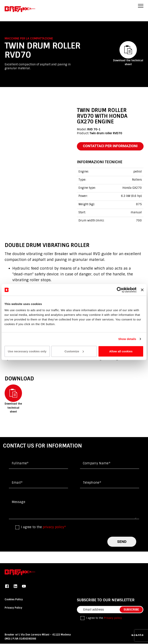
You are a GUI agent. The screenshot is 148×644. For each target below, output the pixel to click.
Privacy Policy (13, 608)
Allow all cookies (121, 351)
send (122, 542)
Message (18, 502)
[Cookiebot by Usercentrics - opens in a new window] (120, 290)
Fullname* (20, 464)
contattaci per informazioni (111, 146)
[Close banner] (142, 290)
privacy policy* (54, 527)
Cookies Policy (14, 600)
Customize (74, 351)
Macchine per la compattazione (29, 38)
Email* (17, 483)
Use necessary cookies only (27, 351)
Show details (127, 339)
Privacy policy (113, 618)
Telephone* (92, 483)
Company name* (97, 464)
